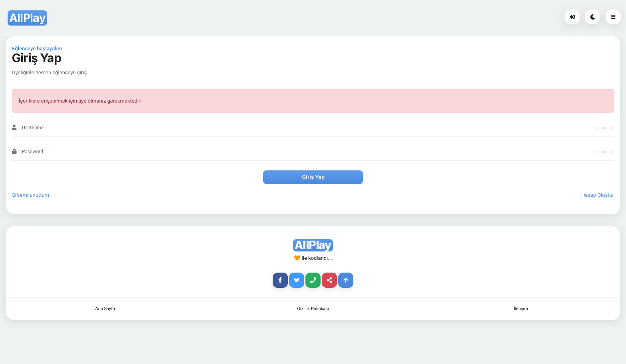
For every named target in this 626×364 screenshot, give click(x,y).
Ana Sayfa (105, 309)
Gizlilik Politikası (313, 309)
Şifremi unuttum (31, 195)
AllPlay (27, 18)
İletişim (521, 309)
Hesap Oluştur (598, 195)
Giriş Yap (313, 177)
